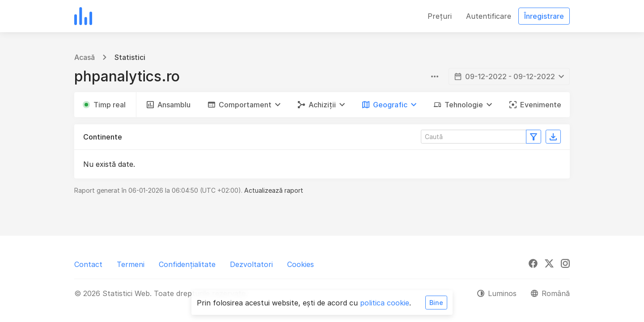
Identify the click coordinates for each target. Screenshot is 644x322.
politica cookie (385, 303)
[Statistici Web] (83, 16)
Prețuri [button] (440, 16)
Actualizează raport (274, 190)
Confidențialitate (187, 264)
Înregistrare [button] (544, 16)
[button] (244, 105)
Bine (436, 303)
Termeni (131, 264)
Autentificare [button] (489, 16)
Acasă (85, 57)
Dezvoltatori (251, 264)
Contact (88, 264)
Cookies (301, 264)
